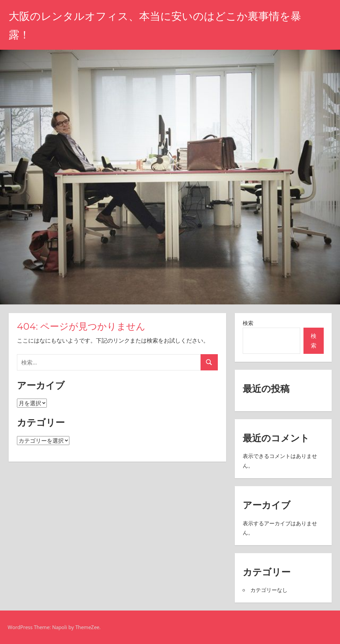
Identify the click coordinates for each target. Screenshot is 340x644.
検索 (248, 323)
